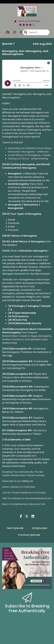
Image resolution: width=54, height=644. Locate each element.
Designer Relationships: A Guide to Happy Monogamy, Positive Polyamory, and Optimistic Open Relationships (27, 338)
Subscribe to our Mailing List (18, 481)
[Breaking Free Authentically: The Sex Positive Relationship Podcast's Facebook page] (19, 32)
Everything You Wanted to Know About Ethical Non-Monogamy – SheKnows (30, 150)
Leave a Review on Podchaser (19, 487)
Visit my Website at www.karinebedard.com (27, 498)
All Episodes (40, 528)
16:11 (11, 306)
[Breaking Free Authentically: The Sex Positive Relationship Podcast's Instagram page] (13, 32)
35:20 (6, 374)
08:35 (6, 236)
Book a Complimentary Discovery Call (24, 504)
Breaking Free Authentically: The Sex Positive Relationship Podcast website (23, 474)
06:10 (6, 214)
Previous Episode (29, 535)
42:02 (6, 387)
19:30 (12, 316)
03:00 (6, 164)
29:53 (6, 361)
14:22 (6, 251)
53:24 (6, 418)
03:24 (7, 440)
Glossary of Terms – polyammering (28, 159)
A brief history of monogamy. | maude (29, 155)
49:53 (6, 409)
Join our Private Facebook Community (24, 493)
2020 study (10, 445)
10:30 (6, 242)
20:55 (12, 323)
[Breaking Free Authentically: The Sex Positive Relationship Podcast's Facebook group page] (8, 32)
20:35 (12, 320)
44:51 (6, 396)
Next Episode (15, 528)
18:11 (11, 313)
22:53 (6, 349)
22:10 (6, 329)
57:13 (6, 430)
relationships (42, 280)
